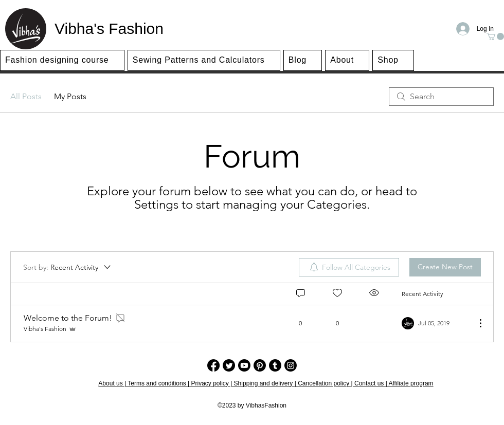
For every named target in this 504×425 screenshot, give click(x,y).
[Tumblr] (275, 365)
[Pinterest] (260, 365)
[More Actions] (475, 323)
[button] (495, 36)
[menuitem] (349, 267)
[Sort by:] (68, 267)
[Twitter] (229, 365)
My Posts (70, 96)
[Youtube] (244, 365)
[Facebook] (213, 365)
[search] (441, 97)
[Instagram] (291, 365)
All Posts (26, 96)
